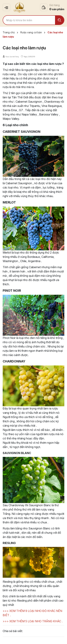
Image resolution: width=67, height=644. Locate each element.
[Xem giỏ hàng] (52, 7)
